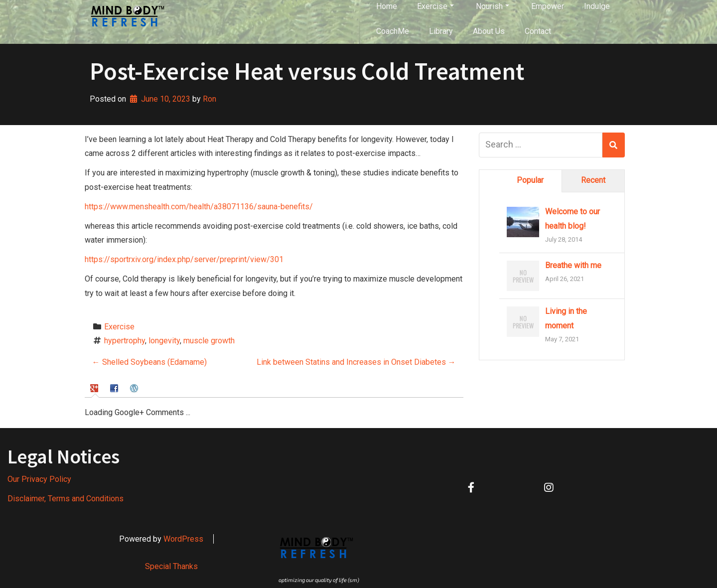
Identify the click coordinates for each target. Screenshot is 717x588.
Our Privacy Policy (39, 479)
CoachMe (393, 31)
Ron (210, 99)
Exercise (119, 327)
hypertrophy (125, 341)
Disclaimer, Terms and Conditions (66, 499)
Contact (538, 31)
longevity (164, 341)
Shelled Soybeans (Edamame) (149, 362)
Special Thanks (171, 566)
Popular (530, 180)
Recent (593, 180)
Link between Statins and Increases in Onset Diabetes (356, 362)
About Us (489, 31)
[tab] (95, 388)
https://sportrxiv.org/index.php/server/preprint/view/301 (184, 259)
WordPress (183, 539)
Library (441, 31)
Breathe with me (573, 265)
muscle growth (209, 341)
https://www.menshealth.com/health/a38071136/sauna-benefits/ (199, 207)
